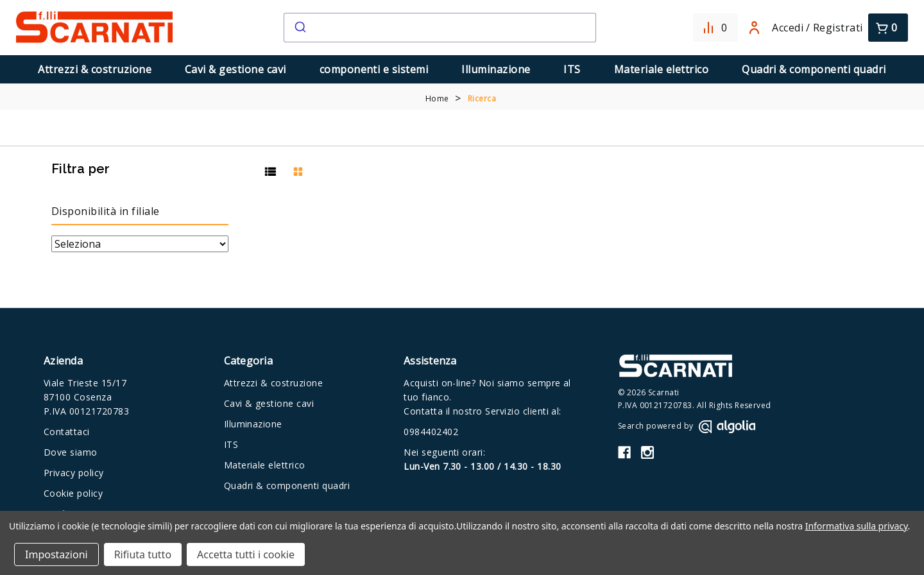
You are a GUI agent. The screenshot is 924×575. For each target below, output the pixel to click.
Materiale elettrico (661, 69)
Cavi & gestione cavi (235, 69)
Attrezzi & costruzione (95, 69)
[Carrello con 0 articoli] (888, 28)
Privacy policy (74, 473)
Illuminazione (496, 69)
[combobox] (440, 28)
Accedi (776, 28)
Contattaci (67, 432)
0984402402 (431, 432)
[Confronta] (716, 28)
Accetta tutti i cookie (246, 554)
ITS (572, 69)
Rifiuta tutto (143, 554)
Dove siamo (71, 452)
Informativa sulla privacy (857, 526)
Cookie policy (73, 493)
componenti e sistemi (374, 69)
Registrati (838, 28)
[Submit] (299, 28)
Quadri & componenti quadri (814, 69)
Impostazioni (56, 554)
